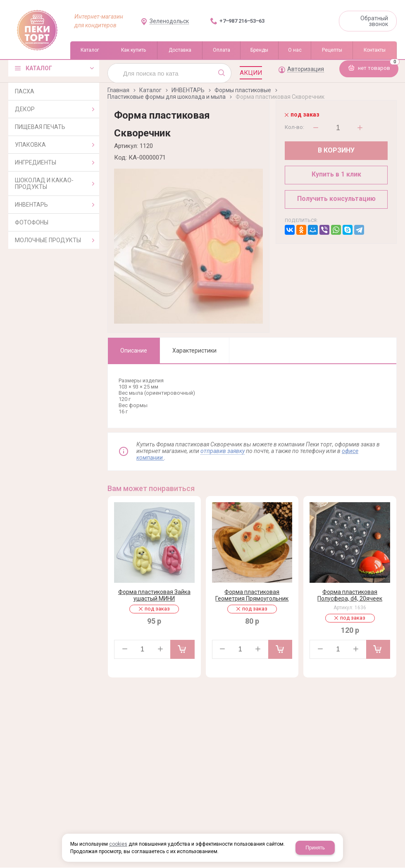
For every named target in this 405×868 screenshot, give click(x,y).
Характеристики (194, 351)
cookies (118, 844)
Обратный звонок (374, 21)
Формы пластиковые (243, 90)
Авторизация (306, 69)
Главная (118, 90)
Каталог (150, 90)
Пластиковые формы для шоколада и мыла (167, 97)
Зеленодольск (169, 21)
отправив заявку (223, 451)
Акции (251, 73)
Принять (315, 848)
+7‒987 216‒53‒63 (242, 21)
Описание (134, 351)
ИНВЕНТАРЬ (188, 90)
